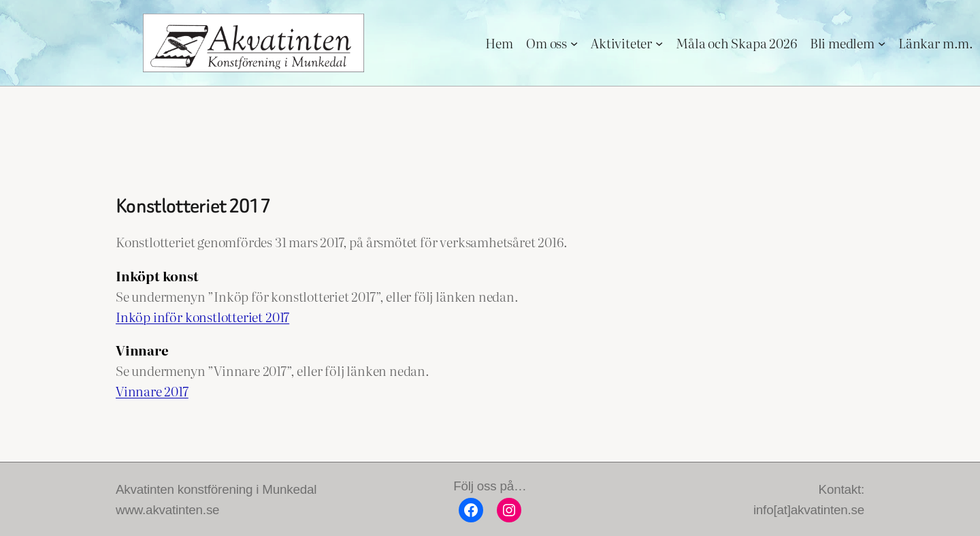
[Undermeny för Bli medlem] (882, 43)
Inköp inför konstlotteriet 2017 (202, 317)
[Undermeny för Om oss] (574, 43)
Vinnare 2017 (152, 391)
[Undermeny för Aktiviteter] (659, 43)
